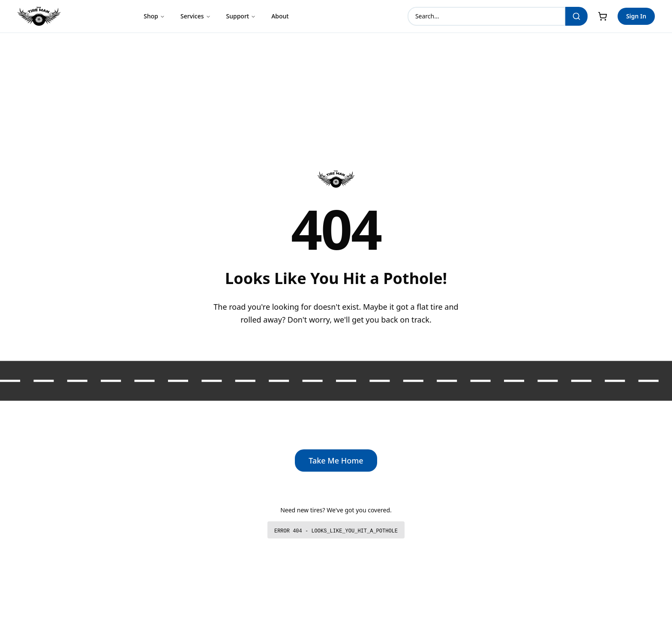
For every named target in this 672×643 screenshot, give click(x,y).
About (280, 16)
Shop (154, 16)
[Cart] (603, 16)
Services (196, 16)
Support (241, 16)
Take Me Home (336, 461)
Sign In (636, 16)
